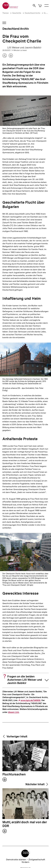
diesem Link (14, 712)
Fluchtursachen (14, 774)
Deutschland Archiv (32, 13)
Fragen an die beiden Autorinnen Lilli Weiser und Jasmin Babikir (25, 680)
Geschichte (17, 13)
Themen (6, 13)
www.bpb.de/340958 (31, 700)
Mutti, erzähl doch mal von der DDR (25, 824)
